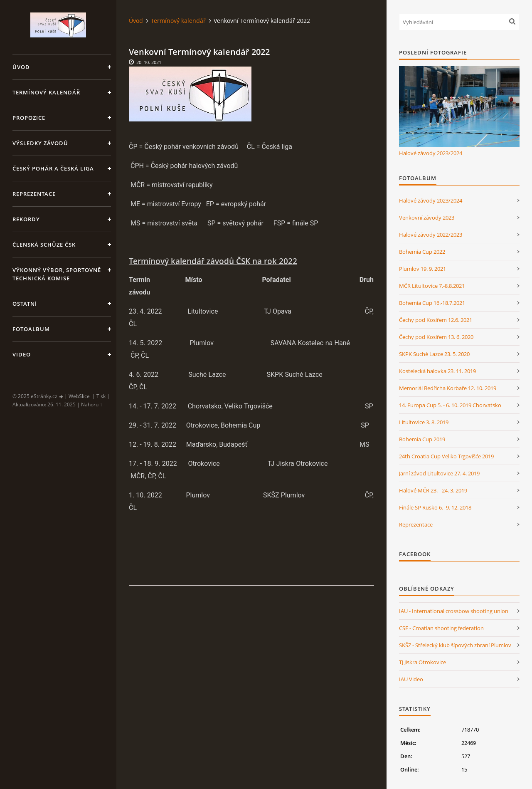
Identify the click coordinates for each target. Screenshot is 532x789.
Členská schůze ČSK (44, 245)
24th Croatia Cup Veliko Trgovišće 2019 (446, 456)
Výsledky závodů (40, 143)
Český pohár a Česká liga (53, 168)
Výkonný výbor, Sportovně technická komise (57, 274)
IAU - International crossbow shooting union (454, 611)
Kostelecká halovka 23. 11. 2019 (437, 371)
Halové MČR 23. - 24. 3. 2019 (433, 490)
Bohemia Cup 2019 (422, 439)
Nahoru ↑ (92, 404)
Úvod (21, 67)
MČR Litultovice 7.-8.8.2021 (432, 286)
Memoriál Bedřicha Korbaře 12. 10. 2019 (448, 388)
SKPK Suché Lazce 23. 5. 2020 (434, 354)
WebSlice (79, 396)
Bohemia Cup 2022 (422, 252)
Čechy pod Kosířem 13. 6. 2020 (436, 337)
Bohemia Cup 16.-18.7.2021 (432, 303)
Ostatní (25, 304)
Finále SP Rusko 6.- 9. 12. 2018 (435, 507)
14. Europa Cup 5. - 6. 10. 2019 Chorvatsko (450, 405)
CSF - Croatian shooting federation (441, 628)
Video (22, 354)
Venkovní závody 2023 (427, 218)
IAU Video (411, 679)
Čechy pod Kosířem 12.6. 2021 (436, 320)
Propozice (29, 118)
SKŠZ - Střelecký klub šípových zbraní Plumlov (455, 645)
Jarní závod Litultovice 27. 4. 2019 (439, 473)
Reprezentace (34, 194)
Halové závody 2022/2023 (431, 235)
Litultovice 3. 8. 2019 (424, 422)
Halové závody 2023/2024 (431, 153)
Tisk (101, 396)
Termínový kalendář (46, 92)
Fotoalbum (31, 329)
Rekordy (26, 219)
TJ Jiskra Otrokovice (422, 662)
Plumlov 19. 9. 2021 (422, 269)
